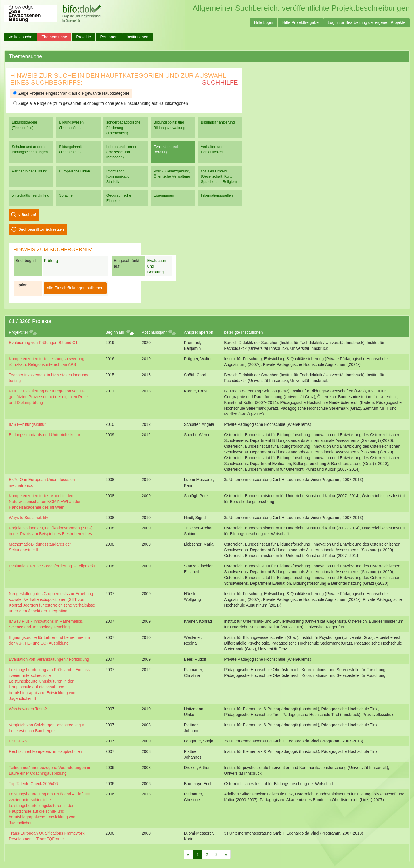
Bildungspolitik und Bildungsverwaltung (169, 125)
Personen (109, 37)
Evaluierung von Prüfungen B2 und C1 (43, 343)
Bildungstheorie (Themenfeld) (24, 125)
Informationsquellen (217, 195)
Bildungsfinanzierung (218, 122)
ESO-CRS (18, 741)
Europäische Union (74, 171)
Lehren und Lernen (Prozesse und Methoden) (122, 152)
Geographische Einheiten (119, 198)
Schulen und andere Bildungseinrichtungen (30, 149)
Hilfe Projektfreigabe (300, 22)
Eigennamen (164, 195)
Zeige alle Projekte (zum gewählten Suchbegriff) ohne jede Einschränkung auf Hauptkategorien (101, 103)
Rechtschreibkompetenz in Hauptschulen (45, 751)
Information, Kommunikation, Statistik (119, 176)
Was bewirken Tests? (28, 709)
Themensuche (54, 37)
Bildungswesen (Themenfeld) (71, 125)
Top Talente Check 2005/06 (33, 784)
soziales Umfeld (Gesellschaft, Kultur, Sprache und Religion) (219, 176)
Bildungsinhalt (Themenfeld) (70, 149)
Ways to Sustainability (28, 518)
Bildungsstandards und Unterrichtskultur (45, 435)
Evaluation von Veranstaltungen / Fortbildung (49, 659)
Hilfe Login (264, 22)
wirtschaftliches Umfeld (30, 195)
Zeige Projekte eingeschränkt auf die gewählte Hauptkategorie (71, 93)
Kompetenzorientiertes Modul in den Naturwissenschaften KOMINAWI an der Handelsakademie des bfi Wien (45, 502)
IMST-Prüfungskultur (27, 424)
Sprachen (67, 195)
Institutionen (138, 37)
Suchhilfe (220, 82)
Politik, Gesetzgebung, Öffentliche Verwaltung (172, 174)
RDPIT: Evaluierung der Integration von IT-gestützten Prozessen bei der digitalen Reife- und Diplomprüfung (49, 397)
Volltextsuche (21, 37)
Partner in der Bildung (29, 171)
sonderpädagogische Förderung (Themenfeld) (123, 127)
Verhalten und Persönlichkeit (212, 149)
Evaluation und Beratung (166, 149)
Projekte (84, 37)
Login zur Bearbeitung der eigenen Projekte (367, 22)
